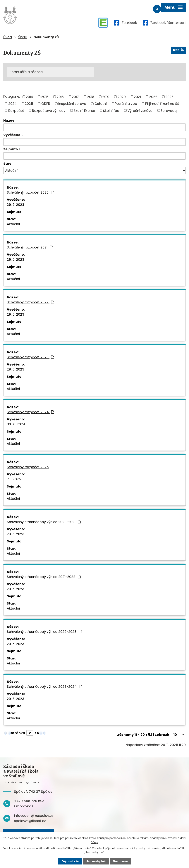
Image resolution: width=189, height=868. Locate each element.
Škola (23, 37)
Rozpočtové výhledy (49, 111)
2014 (29, 97)
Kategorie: (12, 97)
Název (9, 121)
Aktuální (13, 224)
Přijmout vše (70, 861)
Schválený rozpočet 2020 (30, 193)
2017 (75, 97)
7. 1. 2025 (14, 479)
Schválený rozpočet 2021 (30, 248)
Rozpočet (16, 111)
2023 (169, 97)
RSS (178, 50)
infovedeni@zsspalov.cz (34, 816)
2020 (122, 97)
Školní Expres (84, 111)
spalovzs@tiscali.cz (30, 821)
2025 (29, 104)
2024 (12, 104)
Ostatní (101, 104)
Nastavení (120, 861)
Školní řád (111, 111)
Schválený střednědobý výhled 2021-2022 (44, 577)
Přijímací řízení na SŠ (162, 104)
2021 (137, 97)
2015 (45, 97)
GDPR (46, 104)
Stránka (18, 733)
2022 (153, 97)
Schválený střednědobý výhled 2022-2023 (44, 632)
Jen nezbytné (96, 861)
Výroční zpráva (140, 111)
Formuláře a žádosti (26, 72)
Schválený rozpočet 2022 (30, 303)
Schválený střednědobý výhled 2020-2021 (44, 522)
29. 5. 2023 (16, 205)
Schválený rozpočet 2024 (30, 412)
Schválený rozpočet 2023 (30, 357)
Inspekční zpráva (72, 104)
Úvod (8, 37)
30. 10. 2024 (16, 425)
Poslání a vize (126, 104)
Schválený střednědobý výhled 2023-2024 (44, 687)
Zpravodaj (169, 111)
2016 (60, 97)
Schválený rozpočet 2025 (28, 467)
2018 (91, 97)
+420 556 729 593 (29, 801)
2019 (106, 97)
